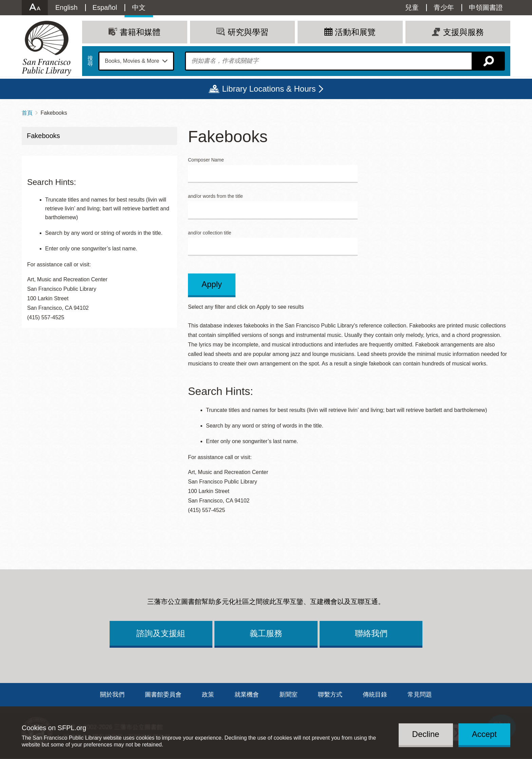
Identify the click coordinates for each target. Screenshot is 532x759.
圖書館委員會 (163, 695)
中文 (139, 7)
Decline (426, 734)
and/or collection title (210, 233)
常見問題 (420, 695)
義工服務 (266, 633)
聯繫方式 (330, 695)
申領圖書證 (486, 7)
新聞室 (288, 695)
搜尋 (90, 61)
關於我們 (112, 695)
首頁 (27, 113)
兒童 (412, 7)
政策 (208, 695)
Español (105, 7)
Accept (484, 734)
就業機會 (247, 695)
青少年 (444, 7)
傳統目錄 (375, 695)
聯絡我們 (371, 633)
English (66, 7)
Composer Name (206, 160)
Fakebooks (43, 136)
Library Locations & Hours (269, 89)
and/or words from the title (215, 196)
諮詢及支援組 (161, 633)
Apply (212, 284)
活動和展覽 (355, 32)
